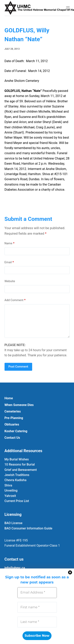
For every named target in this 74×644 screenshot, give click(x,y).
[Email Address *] (37, 593)
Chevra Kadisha (15, 480)
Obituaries (12, 424)
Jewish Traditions (17, 475)
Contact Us (12, 438)
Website (10, 281)
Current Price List (17, 501)
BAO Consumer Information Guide (29, 528)
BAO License (14, 523)
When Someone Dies (19, 405)
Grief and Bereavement (21, 470)
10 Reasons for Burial (20, 464)
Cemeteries (13, 411)
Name (10, 243)
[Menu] (68, 8)
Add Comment (15, 300)
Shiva (8, 485)
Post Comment (18, 367)
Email (9, 262)
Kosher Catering (16, 431)
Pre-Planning (14, 418)
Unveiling (11, 490)
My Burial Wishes (17, 459)
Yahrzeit (10, 496)
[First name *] (37, 607)
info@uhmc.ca (15, 568)
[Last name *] (37, 622)
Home (9, 398)
